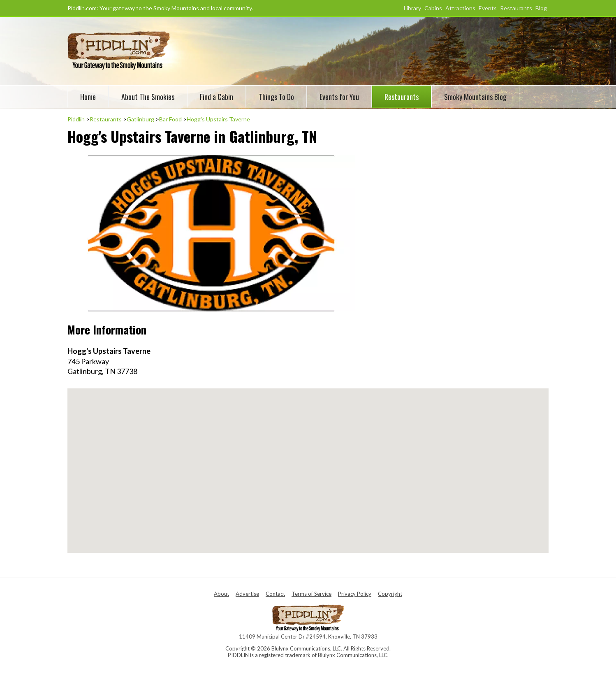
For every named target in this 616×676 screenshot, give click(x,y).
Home (88, 97)
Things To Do (276, 97)
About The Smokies (148, 97)
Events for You (339, 97)
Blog (541, 8)
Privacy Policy (355, 594)
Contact (275, 594)
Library (412, 8)
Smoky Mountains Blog (475, 97)
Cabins (433, 8)
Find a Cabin (217, 97)
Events (488, 8)
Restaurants (516, 8)
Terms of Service (311, 594)
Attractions (460, 8)
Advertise (247, 594)
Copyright (390, 594)
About (221, 594)
